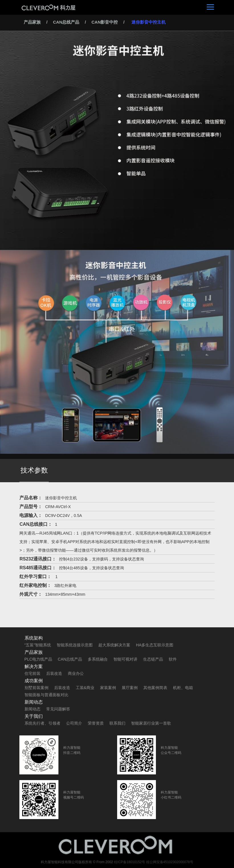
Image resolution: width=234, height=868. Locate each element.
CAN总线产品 (66, 22)
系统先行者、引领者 (42, 723)
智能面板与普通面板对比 (46, 695)
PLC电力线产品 (38, 659)
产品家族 (32, 22)
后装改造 (54, 673)
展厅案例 (130, 688)
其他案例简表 (155, 688)
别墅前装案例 (36, 688)
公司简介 (74, 723)
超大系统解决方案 (114, 645)
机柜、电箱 (183, 688)
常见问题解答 (58, 709)
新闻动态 (32, 709)
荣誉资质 (96, 723)
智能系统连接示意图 (75, 645)
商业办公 (76, 673)
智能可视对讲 (125, 659)
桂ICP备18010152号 (130, 862)
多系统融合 (98, 659)
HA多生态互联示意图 (155, 645)
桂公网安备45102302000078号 (170, 862)
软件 (173, 659)
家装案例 (108, 688)
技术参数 (34, 470)
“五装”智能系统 (38, 645)
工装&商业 (85, 688)
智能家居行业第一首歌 (151, 723)
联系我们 (117, 723)
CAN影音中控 (105, 22)
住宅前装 (32, 673)
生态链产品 (153, 659)
